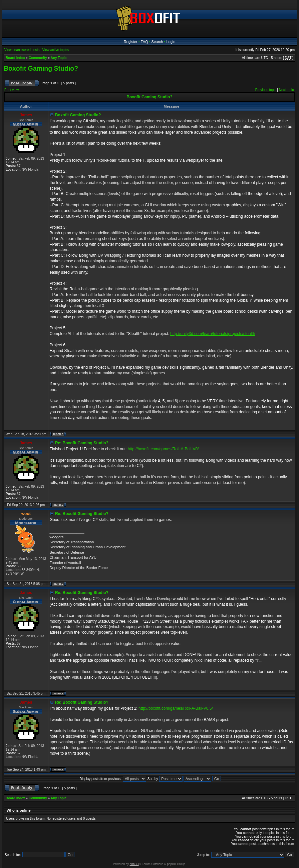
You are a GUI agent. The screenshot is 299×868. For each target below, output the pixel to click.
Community (38, 58)
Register (131, 42)
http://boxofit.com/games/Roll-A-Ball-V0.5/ (176, 708)
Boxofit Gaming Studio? (41, 68)
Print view (12, 90)
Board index (15, 58)
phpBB (134, 864)
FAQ (144, 42)
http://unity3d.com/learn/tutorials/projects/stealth (213, 334)
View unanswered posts (22, 50)
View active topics (56, 50)
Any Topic (59, 58)
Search (157, 42)
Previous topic (266, 90)
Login (171, 42)
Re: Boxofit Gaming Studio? (82, 443)
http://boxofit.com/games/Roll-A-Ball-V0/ (163, 449)
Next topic (286, 90)
